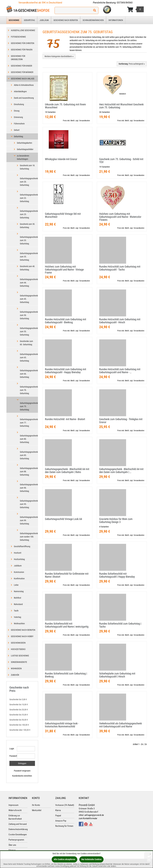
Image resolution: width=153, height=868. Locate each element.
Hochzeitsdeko (18, 649)
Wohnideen (16, 668)
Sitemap (12, 850)
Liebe (16, 585)
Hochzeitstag (19, 559)
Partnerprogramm (16, 840)
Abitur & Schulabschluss (24, 85)
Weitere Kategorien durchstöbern (59, 56)
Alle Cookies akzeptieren (64, 859)
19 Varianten (105, 167)
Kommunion (19, 572)
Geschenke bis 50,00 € (19, 720)
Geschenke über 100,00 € (20, 730)
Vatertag (17, 617)
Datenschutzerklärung (18, 829)
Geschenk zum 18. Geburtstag (27, 167)
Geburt (17, 130)
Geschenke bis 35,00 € (19, 715)
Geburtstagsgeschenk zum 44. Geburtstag (29, 283)
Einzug (17, 111)
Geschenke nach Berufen (66, 20)
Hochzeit (18, 553)
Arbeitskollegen (20, 91)
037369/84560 (125, 3)
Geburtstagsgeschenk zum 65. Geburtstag (29, 357)
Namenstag (19, 591)
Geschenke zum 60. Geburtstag (26, 343)
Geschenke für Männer (22, 72)
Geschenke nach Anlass (23, 79)
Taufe (16, 611)
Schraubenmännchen (93, 20)
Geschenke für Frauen (22, 50)
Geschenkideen (18, 643)
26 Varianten (105, 112)
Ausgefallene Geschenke (23, 30)
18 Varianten (50, 112)
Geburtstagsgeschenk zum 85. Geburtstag (29, 455)
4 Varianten (104, 527)
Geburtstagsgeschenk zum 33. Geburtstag (29, 240)
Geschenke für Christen (23, 43)
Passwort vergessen (22, 771)
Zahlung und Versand (18, 824)
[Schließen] (150, 854)
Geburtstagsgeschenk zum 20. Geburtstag (29, 182)
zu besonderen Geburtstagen (23, 157)
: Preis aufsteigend (132, 64)
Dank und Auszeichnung (24, 98)
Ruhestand (18, 604)
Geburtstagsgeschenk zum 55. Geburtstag (29, 331)
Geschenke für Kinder (21, 66)
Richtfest (17, 598)
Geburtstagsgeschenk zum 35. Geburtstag (29, 257)
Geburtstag (29, 20)
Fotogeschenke (18, 37)
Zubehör (15, 675)
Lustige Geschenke (20, 656)
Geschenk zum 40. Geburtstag (27, 268)
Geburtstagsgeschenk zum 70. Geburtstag (29, 390)
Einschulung (19, 104)
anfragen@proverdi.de (94, 815)
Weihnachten (19, 624)
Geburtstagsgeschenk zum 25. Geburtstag (29, 214)
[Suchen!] (95, 10)
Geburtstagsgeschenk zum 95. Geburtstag (29, 504)
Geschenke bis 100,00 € (19, 725)
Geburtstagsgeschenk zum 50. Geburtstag (29, 315)
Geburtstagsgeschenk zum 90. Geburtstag (29, 488)
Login (12, 749)
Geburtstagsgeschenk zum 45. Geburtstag (29, 299)
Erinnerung (18, 117)
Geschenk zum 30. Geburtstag (27, 226)
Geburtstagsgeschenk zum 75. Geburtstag (29, 406)
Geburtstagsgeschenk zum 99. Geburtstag (29, 520)
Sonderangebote (19, 662)
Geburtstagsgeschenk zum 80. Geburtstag (29, 439)
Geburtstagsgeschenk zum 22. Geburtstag (29, 198)
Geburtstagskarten (25, 143)
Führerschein (19, 124)
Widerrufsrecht (15, 810)
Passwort (12, 756)
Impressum (13, 805)
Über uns (12, 845)
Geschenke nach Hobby (22, 636)
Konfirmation (19, 579)
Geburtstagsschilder (25, 149)
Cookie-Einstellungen (18, 835)
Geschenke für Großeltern (18, 58)
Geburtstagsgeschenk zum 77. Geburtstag (29, 423)
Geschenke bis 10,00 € (19, 705)
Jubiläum (44, 20)
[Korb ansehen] (135, 10)
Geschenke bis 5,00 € (18, 699)
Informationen (116, 20)
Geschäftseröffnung (22, 546)
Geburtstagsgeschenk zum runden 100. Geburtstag (29, 537)
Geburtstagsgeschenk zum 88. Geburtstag (29, 472)
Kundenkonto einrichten (22, 776)
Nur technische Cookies (91, 859)
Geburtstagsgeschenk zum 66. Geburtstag (29, 374)
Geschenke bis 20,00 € (19, 710)
